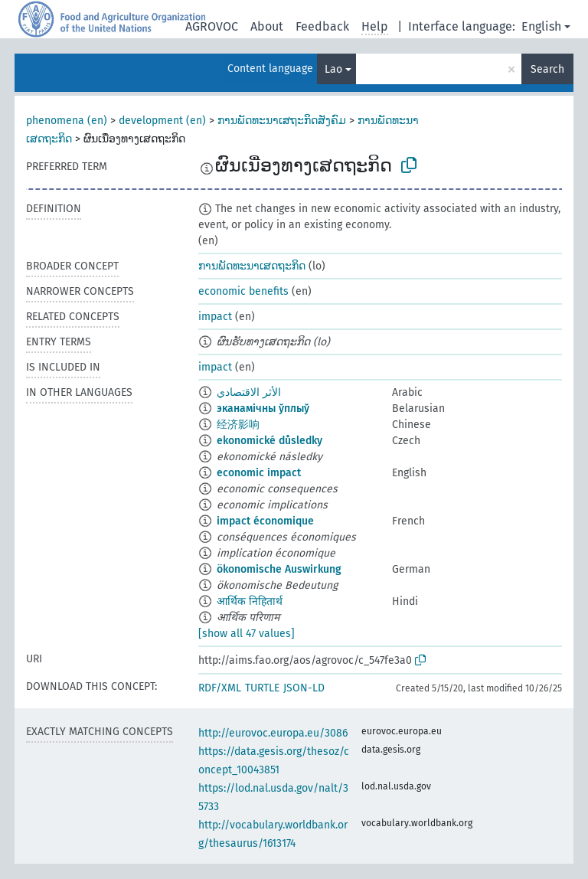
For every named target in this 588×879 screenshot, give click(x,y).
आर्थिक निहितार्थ (250, 601)
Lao (333, 69)
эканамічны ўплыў (263, 408)
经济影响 (238, 425)
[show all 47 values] (247, 634)
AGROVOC (212, 26)
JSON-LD (304, 688)
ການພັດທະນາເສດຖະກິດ (252, 266)
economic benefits (243, 291)
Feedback (322, 26)
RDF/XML (220, 688)
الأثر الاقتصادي (249, 392)
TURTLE (262, 688)
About (267, 26)
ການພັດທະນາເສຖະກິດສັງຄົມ (282, 121)
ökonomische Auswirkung (279, 569)
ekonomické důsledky (269, 441)
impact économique (265, 521)
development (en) (162, 121)
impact (215, 317)
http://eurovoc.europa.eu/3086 (273, 733)
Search (547, 69)
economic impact (259, 473)
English (541, 26)
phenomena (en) (67, 121)
